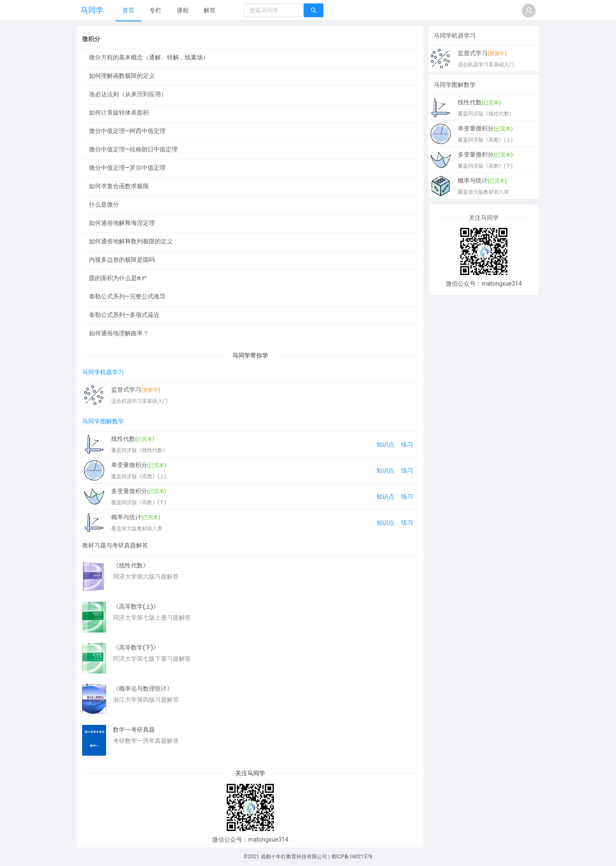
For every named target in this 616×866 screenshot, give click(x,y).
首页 (128, 10)
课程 (183, 10)
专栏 (155, 10)
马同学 (92, 10)
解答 (210, 10)
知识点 (385, 444)
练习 (407, 444)
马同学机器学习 (103, 372)
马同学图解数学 (103, 421)
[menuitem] (128, 11)
